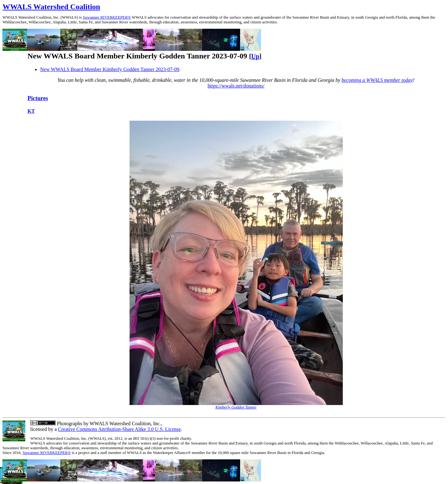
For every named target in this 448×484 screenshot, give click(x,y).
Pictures (38, 98)
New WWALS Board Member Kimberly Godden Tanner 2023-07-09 (110, 69)
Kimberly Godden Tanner (236, 407)
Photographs (69, 424)
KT (31, 111)
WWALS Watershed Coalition (51, 7)
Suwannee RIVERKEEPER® (107, 17)
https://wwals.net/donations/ (236, 86)
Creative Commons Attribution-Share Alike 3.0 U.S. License (120, 429)
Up (255, 56)
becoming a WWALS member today (377, 80)
